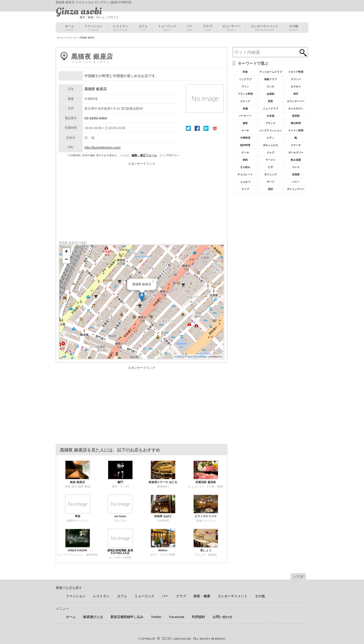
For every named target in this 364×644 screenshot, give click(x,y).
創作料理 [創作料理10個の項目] (245, 145)
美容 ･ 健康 (202, 596)
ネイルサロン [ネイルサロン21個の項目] (296, 109)
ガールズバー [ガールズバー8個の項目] (296, 152)
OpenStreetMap (197, 356)
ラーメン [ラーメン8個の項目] (270, 160)
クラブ (208, 28)
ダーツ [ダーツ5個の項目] (270, 182)
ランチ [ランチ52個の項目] (270, 87)
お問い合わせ (222, 617)
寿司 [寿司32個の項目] (296, 94)
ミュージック (167, 28)
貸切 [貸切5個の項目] (270, 189)
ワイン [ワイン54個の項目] (245, 87)
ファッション (94, 28)
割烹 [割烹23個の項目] (270, 101)
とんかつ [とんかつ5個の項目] (245, 182)
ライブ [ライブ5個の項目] (245, 189)
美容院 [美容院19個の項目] (296, 116)
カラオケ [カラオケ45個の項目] (296, 87)
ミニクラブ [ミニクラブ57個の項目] (245, 79)
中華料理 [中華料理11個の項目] (245, 138)
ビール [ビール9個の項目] (245, 152)
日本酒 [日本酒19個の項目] (270, 116)
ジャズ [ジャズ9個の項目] (270, 152)
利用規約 (198, 617)
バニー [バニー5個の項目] (296, 182)
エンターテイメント (265, 28)
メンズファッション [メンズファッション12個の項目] (270, 130)
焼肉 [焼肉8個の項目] (245, 160)
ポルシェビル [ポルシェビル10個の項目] (270, 145)
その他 (293, 28)
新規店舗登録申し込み (127, 617)
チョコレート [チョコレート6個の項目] (245, 174)
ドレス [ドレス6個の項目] (296, 167)
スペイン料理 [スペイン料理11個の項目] (296, 130)
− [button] (66, 260)
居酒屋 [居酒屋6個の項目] (296, 174)
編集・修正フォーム (144, 155)
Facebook (197, 128)
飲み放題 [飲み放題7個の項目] (296, 160)
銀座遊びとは (93, 617)
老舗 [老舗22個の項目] (245, 109)
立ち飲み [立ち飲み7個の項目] (245, 167)
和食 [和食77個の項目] (245, 72)
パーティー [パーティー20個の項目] (245, 116)
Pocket (215, 128)
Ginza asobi (79, 11)
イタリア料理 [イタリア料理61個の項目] (296, 72)
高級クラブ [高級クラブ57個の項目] (270, 79)
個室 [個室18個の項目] (245, 123)
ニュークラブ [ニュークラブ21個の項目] (270, 109)
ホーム (70, 28)
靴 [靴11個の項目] (296, 138)
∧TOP (298, 577)
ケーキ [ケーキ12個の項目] (245, 130)
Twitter (188, 128)
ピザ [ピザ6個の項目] (270, 167)
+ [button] (66, 252)
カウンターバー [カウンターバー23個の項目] (296, 101)
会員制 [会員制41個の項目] (270, 94)
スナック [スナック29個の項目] (245, 101)
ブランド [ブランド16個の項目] (270, 123)
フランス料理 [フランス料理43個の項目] (245, 94)
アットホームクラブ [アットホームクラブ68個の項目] (270, 72)
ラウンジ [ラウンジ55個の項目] (296, 79)
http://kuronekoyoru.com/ (103, 147)
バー (190, 28)
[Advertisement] (142, 201)
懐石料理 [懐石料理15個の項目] (296, 123)
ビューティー (232, 28)
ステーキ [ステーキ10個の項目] (296, 145)
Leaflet (178, 356)
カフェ (143, 28)
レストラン (121, 28)
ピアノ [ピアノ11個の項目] (270, 138)
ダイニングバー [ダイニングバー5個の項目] (296, 189)
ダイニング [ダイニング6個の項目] (270, 174)
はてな (206, 128)
